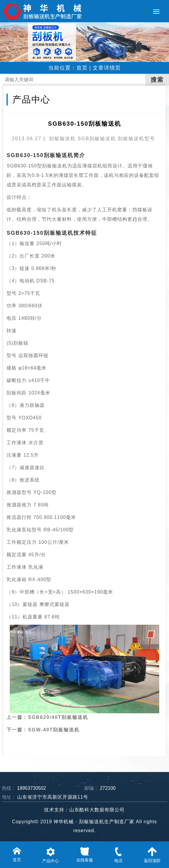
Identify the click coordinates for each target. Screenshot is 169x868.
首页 (82, 68)
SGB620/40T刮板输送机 (58, 707)
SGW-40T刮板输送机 (54, 720)
